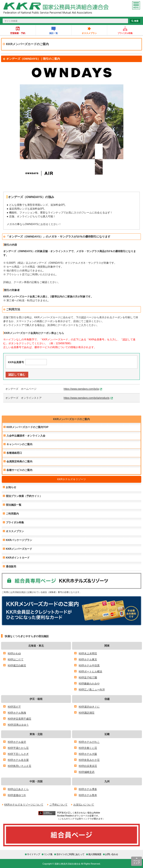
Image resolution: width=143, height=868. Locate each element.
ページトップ (137, 862)
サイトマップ (33, 854)
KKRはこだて (16, 659)
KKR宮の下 (14, 707)
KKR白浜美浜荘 (88, 766)
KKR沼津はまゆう (18, 725)
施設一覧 (53, 33)
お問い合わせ (112, 854)
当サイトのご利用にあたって (70, 854)
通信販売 (11, 566)
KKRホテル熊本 (88, 795)
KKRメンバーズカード (19, 549)
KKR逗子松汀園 (88, 677)
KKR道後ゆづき (17, 795)
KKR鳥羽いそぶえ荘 (20, 766)
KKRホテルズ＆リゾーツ (71, 479)
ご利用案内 (12, 514)
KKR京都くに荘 (88, 748)
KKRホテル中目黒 (89, 665)
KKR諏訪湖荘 (87, 713)
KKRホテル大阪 (88, 754)
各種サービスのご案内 (19, 470)
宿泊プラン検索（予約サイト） (24, 496)
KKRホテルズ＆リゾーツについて (24, 805)
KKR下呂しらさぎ (18, 754)
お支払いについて (84, 805)
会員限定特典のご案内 (19, 461)
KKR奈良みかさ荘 (89, 760)
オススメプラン (89, 33)
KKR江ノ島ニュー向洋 (92, 689)
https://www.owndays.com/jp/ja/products (87, 398)
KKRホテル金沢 (17, 742)
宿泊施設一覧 (14, 505)
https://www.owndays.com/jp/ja (81, 389)
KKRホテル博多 (88, 789)
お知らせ (11, 487)
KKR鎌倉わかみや (89, 683)
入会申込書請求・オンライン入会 (26, 436)
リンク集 (48, 854)
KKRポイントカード (18, 558)
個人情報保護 (95, 854)
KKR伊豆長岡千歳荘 (20, 719)
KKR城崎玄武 (87, 772)
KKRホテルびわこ (89, 742)
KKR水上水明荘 (88, 653)
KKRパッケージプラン (19, 540)
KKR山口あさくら (18, 789)
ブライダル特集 (125, 33)
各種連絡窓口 (14, 453)
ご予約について (58, 805)
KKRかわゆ (14, 653)
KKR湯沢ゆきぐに (89, 707)
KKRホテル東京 (88, 659)
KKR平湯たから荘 (18, 748)
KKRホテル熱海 (17, 713)
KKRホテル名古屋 (18, 760)
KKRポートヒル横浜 (90, 671)
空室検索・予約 (18, 33)
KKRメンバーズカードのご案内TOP (27, 427)
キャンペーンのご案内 (19, 444)
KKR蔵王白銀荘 (17, 665)
